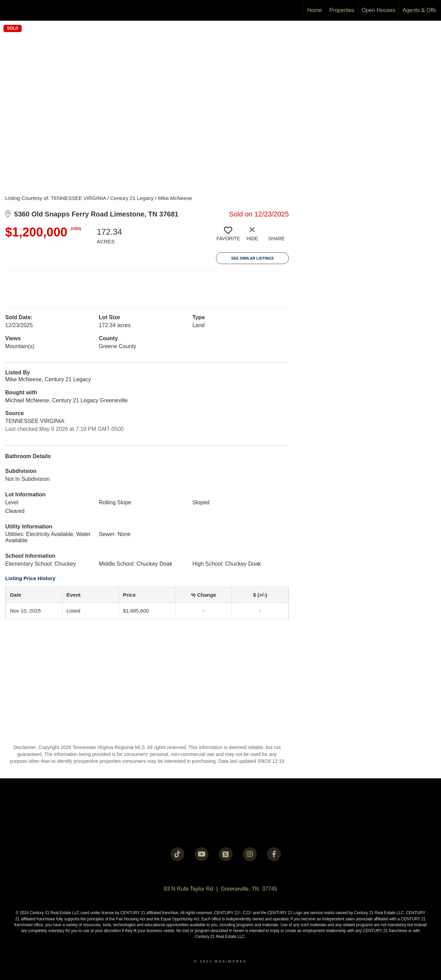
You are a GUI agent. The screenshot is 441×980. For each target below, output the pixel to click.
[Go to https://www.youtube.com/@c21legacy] (202, 854)
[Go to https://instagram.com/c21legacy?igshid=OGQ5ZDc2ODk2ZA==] (250, 854)
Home (315, 10)
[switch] (228, 236)
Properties (342, 10)
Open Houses (379, 10)
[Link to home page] (9, 10)
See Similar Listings (253, 258)
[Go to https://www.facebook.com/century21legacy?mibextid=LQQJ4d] (274, 854)
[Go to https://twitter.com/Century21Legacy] (226, 854)
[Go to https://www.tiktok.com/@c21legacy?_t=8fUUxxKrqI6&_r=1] (177, 854)
